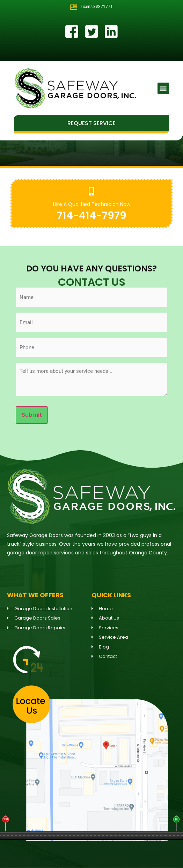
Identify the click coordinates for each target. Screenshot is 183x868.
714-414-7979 (92, 215)
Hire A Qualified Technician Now (92, 204)
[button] (163, 88)
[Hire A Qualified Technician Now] (92, 191)
